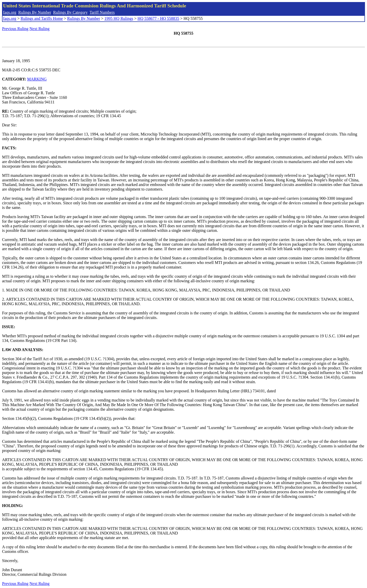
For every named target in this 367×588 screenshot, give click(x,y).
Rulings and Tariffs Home (42, 18)
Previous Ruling (15, 29)
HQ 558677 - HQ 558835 (158, 18)
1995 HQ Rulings (119, 18)
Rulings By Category (70, 12)
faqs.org (10, 12)
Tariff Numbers (102, 12)
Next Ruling (40, 29)
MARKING (37, 79)
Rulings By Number (35, 12)
